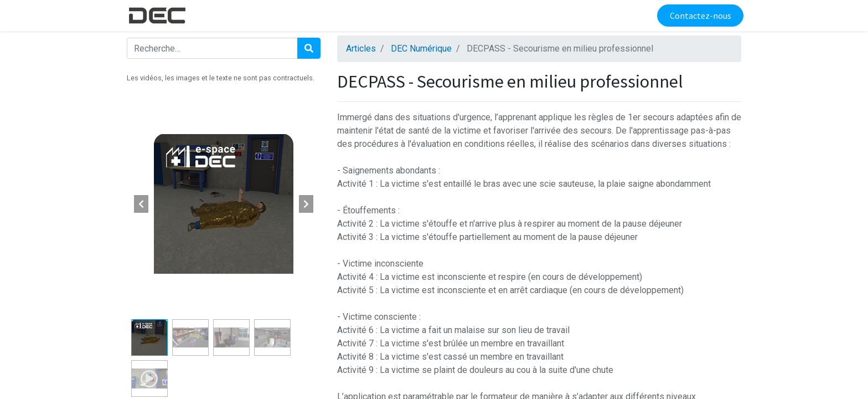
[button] (141, 204)
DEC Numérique (421, 48)
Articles (361, 48)
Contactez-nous (698, 16)
